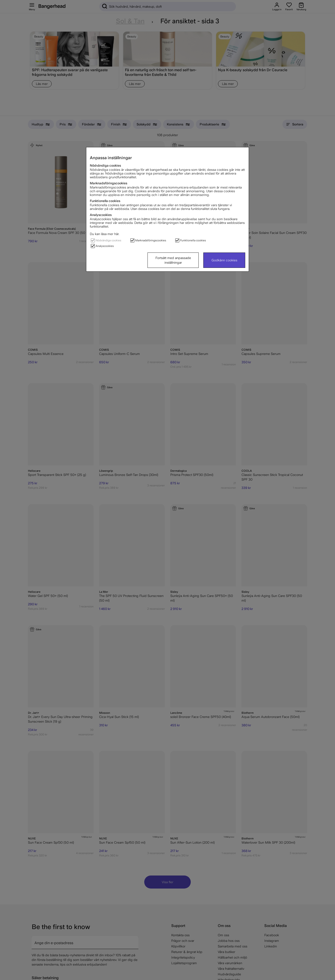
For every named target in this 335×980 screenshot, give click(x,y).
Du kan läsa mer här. (105, 234)
